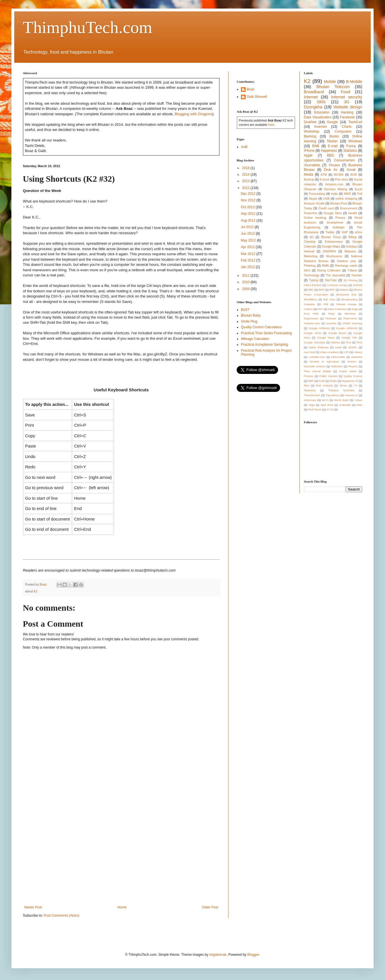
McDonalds (338, 357)
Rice (307, 385)
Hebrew (335, 342)
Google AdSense (319, 328)
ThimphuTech (312, 395)
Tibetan (332, 141)
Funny (351, 146)
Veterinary (310, 400)
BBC (311, 290)
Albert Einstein (313, 285)
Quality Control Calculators (261, 327)
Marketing (311, 256)
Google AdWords (347, 328)
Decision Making (336, 189)
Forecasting (317, 194)
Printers (309, 376)
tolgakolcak (218, 955)
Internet (311, 97)
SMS (321, 102)
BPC (332, 290)
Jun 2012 (248, 234)
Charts (347, 127)
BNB (316, 146)
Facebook (347, 117)
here (271, 125)
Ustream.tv (351, 395)
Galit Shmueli (257, 97)
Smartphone (335, 222)
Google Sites (333, 213)
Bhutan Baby (251, 315)
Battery (344, 290)
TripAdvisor (333, 395)
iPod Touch (315, 409)
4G (311, 237)
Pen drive (342, 179)
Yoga (312, 405)
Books (334, 136)
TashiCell (355, 122)
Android (357, 285)
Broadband (314, 92)
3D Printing (350, 280)
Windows (355, 141)
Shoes (343, 385)
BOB (354, 175)
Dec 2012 (249, 194)
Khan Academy (330, 352)
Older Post (210, 907)
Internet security (347, 97)
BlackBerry (311, 299)
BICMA (339, 175)
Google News (326, 338)
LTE (346, 352)
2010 (246, 282)
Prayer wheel (348, 371)
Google (332, 122)
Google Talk (349, 338)
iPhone (309, 151)
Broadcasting (349, 299)
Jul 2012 (248, 227)
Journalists (312, 165)
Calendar (310, 304)
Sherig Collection (329, 270)
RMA (325, 266)
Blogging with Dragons (193, 114)
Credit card (326, 208)
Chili (326, 304)
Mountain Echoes (315, 366)
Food (346, 92)
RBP (311, 381)
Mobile (330, 82)
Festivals (331, 318)
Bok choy (329, 299)
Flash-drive (350, 318)
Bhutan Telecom (333, 87)
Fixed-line (311, 213)
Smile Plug (249, 321)
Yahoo (358, 400)
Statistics (350, 151)
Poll (360, 194)
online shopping (346, 199)
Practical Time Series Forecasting (267, 333)
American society (337, 285)
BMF (321, 290)
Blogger (253, 955)
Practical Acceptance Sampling (265, 345)
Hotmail (309, 251)
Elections (350, 314)
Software (339, 227)
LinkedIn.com (317, 357)
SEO (307, 270)
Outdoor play (346, 261)
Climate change (346, 304)
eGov (358, 232)
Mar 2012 (248, 254)
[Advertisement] (60, 838)
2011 (246, 276)
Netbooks (337, 366)
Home (122, 907)
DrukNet (310, 122)
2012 (246, 188)
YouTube (331, 280)
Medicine (357, 357)
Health (353, 213)
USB (326, 199)
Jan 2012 (248, 267)
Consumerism (345, 160)
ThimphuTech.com (88, 27)
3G (347, 102)
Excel (358, 189)
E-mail (333, 146)
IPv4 (348, 342)
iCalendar (345, 405)
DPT (320, 309)
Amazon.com (334, 184)
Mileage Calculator (255, 339)
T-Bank (352, 270)
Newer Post (33, 907)
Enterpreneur (334, 242)
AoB (244, 147)
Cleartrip (310, 242)
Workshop (312, 131)
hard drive (327, 405)
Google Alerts (313, 333)
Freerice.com (312, 323)
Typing (314, 280)
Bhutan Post (339, 203)
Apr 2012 (248, 247)
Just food (310, 352)
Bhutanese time (346, 294)
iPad (359, 405)
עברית (330, 409)
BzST (245, 310)
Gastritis (331, 323)
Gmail (351, 170)
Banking (310, 136)
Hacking (347, 112)
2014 (246, 175)
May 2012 (249, 240)
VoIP (345, 232)
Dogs (355, 309)
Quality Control (353, 376)
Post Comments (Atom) (61, 916)
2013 (246, 181)
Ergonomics (311, 318)
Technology (312, 275)
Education (322, 112)
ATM (324, 175)
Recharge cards (346, 266)
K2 (36, 591)
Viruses (334, 165)
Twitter (330, 232)
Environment (349, 208)
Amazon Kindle (314, 203)
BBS (331, 155)
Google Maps (331, 246)
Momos (352, 362)
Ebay (331, 314)
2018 (246, 168)
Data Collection (337, 309)
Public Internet (328, 376)
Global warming (352, 323)
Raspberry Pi (350, 381)
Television (310, 390)
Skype (313, 199)
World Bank (342, 400)
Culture (308, 309)
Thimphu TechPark (341, 390)
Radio (333, 381)
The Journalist (335, 275)
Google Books (337, 333)
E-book (325, 179)
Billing (353, 237)
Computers (343, 131)
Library (358, 352)
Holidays (351, 246)
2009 (246, 289)
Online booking (315, 218)
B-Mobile (354, 82)
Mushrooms (334, 256)
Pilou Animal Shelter (318, 371)
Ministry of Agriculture (325, 362)
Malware (350, 251)
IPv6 (359, 342)
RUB (322, 381)
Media (309, 175)
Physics (353, 366)
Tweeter (357, 275)
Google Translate (315, 342)
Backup (309, 179)
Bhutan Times (331, 237)
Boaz (251, 89)
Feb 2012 (248, 260)
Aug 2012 (249, 220)
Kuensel (320, 127)
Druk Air (331, 170)
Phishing (310, 266)
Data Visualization (318, 117)
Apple (308, 155)
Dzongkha (313, 107)
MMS (347, 194)
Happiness (329, 151)
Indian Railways (319, 347)
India (334, 194)
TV (355, 385)
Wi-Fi (325, 400)
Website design (348, 107)
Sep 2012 (249, 214)
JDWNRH (330, 251)
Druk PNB (311, 314)
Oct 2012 (248, 207)
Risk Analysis (324, 385)
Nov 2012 (249, 200)
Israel (338, 347)
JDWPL (353, 347)
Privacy (340, 218)
